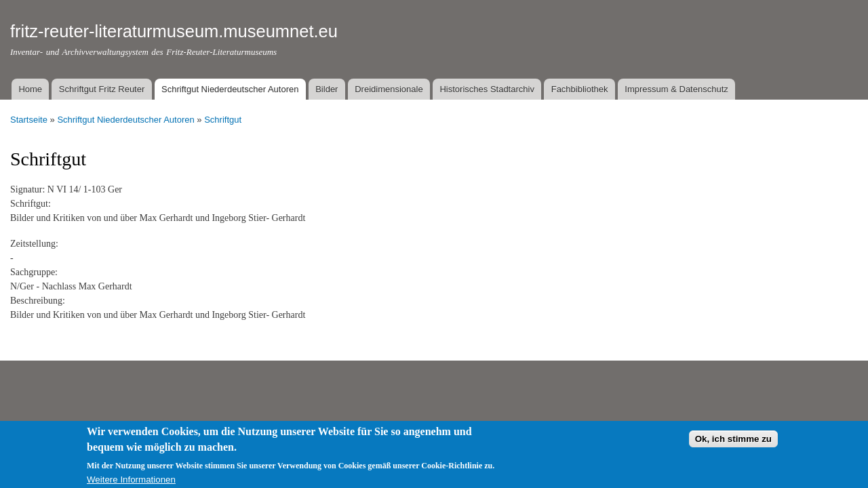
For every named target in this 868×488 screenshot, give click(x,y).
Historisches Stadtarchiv (487, 89)
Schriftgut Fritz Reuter (102, 89)
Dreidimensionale (389, 89)
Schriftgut (223, 120)
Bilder (327, 89)
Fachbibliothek (580, 89)
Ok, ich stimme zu (733, 443)
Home (30, 89)
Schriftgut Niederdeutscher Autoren (230, 89)
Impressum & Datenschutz (676, 89)
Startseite (29, 120)
